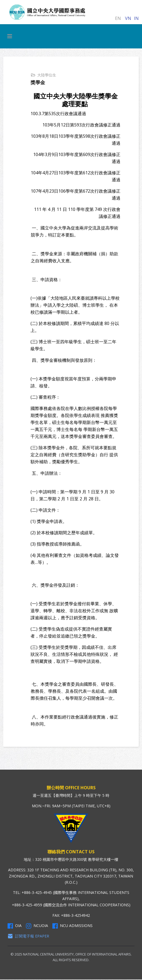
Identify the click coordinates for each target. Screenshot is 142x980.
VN (128, 18)
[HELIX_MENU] (10, 36)
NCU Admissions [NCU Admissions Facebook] (72, 926)
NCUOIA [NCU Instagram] (37, 926)
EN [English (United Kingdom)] (118, 18)
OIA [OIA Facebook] (15, 926)
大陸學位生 (47, 75)
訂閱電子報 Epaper (28, 937)
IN (136, 18)
